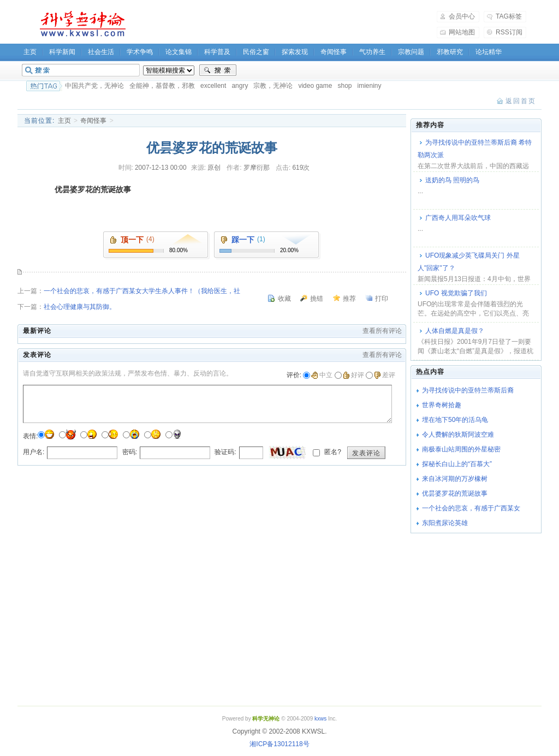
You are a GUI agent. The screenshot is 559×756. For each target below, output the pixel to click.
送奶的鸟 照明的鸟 (452, 180)
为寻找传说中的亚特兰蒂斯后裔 (468, 390)
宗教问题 (411, 52)
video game (315, 86)
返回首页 (521, 101)
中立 (322, 375)
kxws (320, 719)
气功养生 (372, 52)
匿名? (332, 452)
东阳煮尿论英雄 (445, 523)
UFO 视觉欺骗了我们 (456, 293)
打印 (382, 299)
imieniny (369, 86)
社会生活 (101, 52)
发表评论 (366, 453)
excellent (213, 86)
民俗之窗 (256, 52)
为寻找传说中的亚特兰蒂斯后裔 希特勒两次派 (475, 149)
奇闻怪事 (334, 52)
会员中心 (462, 16)
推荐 (349, 299)
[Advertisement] (288, 24)
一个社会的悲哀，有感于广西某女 (471, 508)
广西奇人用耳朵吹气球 (458, 218)
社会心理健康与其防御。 (80, 307)
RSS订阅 (509, 32)
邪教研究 (450, 52)
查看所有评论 (382, 331)
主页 (30, 52)
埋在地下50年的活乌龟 (455, 420)
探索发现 (295, 52)
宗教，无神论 (273, 86)
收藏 (284, 299)
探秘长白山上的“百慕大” (457, 464)
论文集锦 (179, 52)
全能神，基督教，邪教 (162, 86)
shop (344, 86)
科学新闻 (62, 52)
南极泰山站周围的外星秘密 (461, 449)
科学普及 (217, 52)
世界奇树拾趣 (442, 405)
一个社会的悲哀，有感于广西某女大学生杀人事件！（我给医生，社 (142, 291)
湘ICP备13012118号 (279, 744)
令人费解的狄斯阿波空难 (458, 434)
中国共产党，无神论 (94, 86)
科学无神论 (81, 24)
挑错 (317, 299)
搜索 (218, 70)
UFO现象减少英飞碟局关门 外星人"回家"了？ (469, 262)
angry (240, 86)
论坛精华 (489, 52)
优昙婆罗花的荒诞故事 (455, 493)
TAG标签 (509, 16)
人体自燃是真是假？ (455, 331)
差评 (385, 375)
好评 (353, 375)
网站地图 (462, 32)
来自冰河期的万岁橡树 (455, 479)
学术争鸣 (140, 52)
